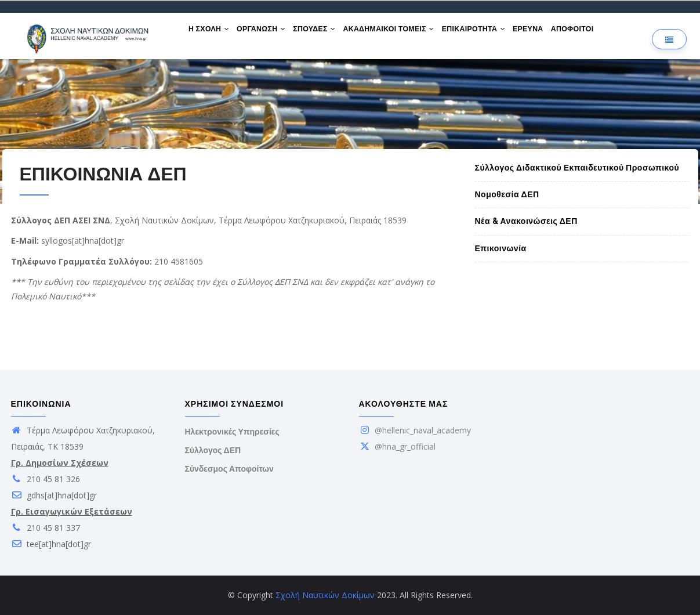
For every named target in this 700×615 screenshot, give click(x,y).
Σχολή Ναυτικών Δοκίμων (325, 595)
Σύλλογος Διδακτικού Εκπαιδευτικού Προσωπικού (577, 168)
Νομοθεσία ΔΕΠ (507, 194)
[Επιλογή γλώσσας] (669, 39)
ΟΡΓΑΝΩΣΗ (267, 34)
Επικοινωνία (501, 248)
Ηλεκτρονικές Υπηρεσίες (232, 432)
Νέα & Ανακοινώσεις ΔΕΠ (526, 221)
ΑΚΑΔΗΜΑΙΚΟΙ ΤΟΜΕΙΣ (403, 34)
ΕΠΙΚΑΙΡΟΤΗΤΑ (492, 34)
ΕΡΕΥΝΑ (550, 34)
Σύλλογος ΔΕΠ (213, 450)
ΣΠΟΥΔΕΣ (324, 34)
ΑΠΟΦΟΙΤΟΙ (598, 34)
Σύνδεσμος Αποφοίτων (229, 469)
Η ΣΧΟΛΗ (211, 34)
